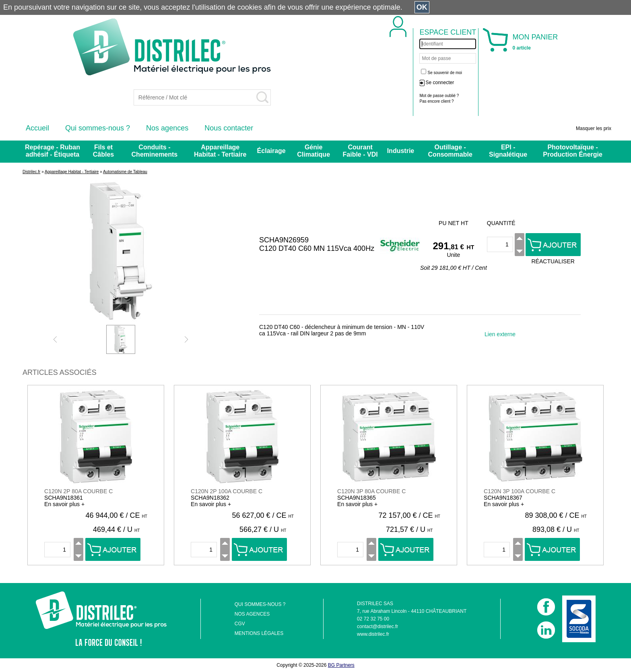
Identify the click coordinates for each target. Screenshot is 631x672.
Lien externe (500, 334)
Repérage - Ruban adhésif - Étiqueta (53, 151)
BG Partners (341, 665)
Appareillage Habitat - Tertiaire (220, 151)
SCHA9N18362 (210, 498)
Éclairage (271, 151)
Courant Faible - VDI (360, 151)
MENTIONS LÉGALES (259, 633)
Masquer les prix (594, 128)
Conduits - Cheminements (155, 151)
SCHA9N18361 (64, 498)
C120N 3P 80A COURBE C (371, 491)
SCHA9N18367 (503, 498)
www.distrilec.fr (373, 634)
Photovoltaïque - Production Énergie (573, 151)
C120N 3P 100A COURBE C (520, 491)
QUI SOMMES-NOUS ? (260, 604)
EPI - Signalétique (508, 151)
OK (422, 7)
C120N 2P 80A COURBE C (78, 491)
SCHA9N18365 (357, 498)
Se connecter (440, 83)
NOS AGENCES (252, 614)
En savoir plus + (64, 504)
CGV (240, 624)
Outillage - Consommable (450, 151)
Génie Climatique (313, 151)
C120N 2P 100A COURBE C (227, 491)
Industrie (401, 151)
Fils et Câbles (103, 151)
